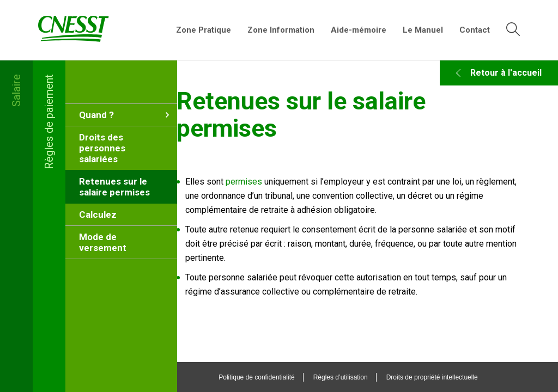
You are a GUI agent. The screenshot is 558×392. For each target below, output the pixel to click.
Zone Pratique (204, 30)
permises (284, 182)
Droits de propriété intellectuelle (451, 377)
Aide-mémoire (359, 30)
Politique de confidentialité (276, 377)
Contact (475, 30)
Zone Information (281, 30)
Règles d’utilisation (360, 377)
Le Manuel (423, 30)
